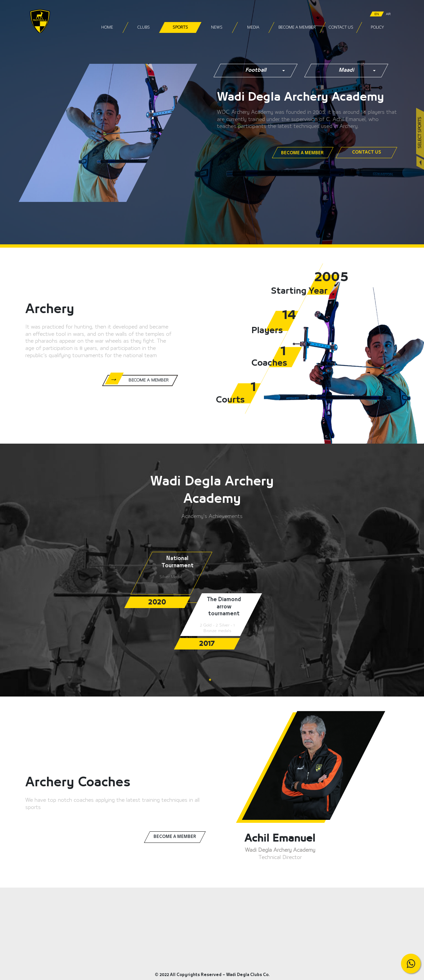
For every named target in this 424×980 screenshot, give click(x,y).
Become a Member (297, 27)
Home (107, 27)
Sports (180, 27)
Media (253, 27)
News (216, 27)
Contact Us (341, 27)
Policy (377, 27)
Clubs (144, 27)
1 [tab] (212, 680)
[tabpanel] (177, 580)
